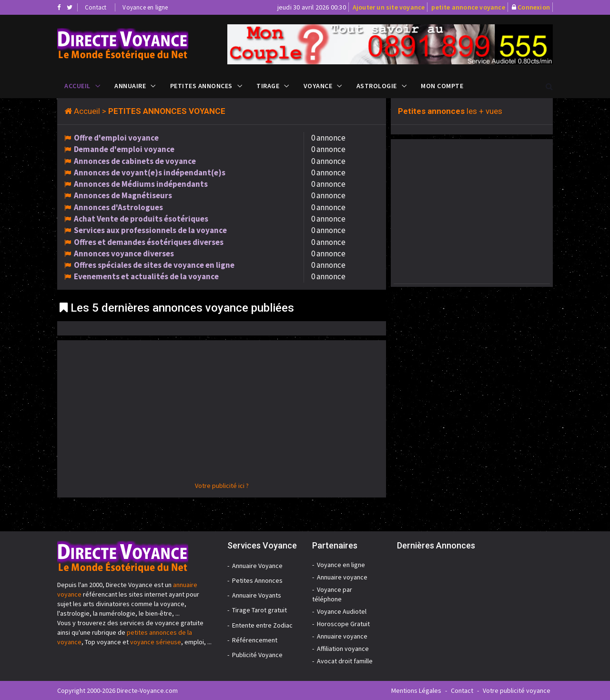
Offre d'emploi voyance (116, 138)
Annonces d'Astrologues (118, 207)
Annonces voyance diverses (124, 254)
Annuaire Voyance (257, 566)
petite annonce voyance (468, 7)
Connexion (534, 7)
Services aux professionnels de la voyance (150, 230)
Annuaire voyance (342, 577)
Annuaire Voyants (257, 595)
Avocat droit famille (345, 661)
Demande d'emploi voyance (124, 149)
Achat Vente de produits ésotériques (141, 219)
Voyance (318, 86)
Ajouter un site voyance (389, 7)
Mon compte (442, 86)
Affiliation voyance (343, 649)
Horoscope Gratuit (343, 624)
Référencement (255, 640)
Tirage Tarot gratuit (259, 610)
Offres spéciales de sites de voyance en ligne (154, 265)
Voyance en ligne (145, 7)
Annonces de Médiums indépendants (141, 184)
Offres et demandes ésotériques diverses (149, 242)
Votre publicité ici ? (222, 486)
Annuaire (130, 86)
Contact (96, 7)
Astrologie (377, 86)
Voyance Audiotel (342, 611)
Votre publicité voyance (517, 690)
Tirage (268, 86)
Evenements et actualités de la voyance (146, 276)
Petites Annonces (201, 86)
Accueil (77, 86)
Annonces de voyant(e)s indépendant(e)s (150, 172)
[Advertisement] (222, 414)
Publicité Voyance (257, 655)
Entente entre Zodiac (262, 625)
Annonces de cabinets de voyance (135, 161)
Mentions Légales (416, 690)
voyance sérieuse (156, 642)
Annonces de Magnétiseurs (123, 195)
